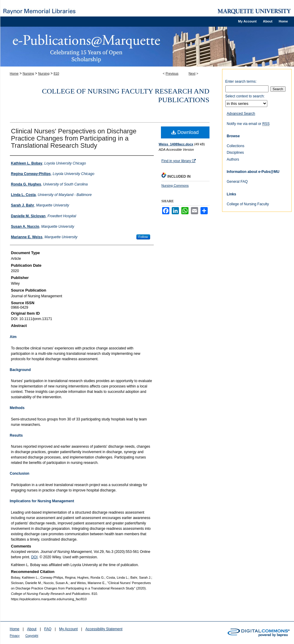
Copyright (32, 636)
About (32, 629)
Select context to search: (245, 96)
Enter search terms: (241, 82)
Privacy (15, 636)
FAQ (48, 629)
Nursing (28, 73)
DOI (34, 557)
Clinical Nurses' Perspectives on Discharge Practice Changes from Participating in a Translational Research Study (74, 138)
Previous (172, 73)
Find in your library (179, 161)
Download (185, 132)
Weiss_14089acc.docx (176, 144)
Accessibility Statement (104, 629)
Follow (143, 237)
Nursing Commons (175, 185)
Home (14, 73)
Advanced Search (241, 114)
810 (56, 73)
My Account (68, 629)
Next (192, 73)
